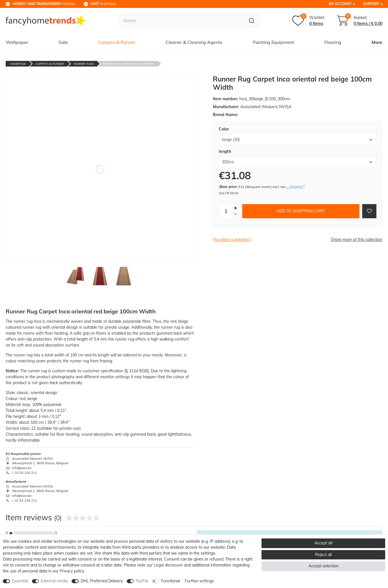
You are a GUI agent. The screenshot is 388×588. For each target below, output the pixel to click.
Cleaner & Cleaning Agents (194, 42)
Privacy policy (72, 571)
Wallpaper (17, 42)
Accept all (323, 543)
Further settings (199, 581)
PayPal (142, 581)
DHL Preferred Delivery (102, 581)
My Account (340, 4)
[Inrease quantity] (235, 208)
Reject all (323, 555)
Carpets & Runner (117, 42)
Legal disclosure (168, 565)
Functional (170, 581)
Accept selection (323, 566)
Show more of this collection (357, 240)
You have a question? (232, 240)
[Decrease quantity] (235, 214)
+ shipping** (296, 187)
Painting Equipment (273, 42)
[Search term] (181, 21)
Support (371, 4)
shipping (103, 4)
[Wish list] (309, 21)
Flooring (333, 42)
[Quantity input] (226, 211)
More (377, 42)
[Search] (252, 21)
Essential (20, 581)
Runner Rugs (84, 64)
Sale (63, 42)
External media (54, 581)
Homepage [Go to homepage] (18, 64)
